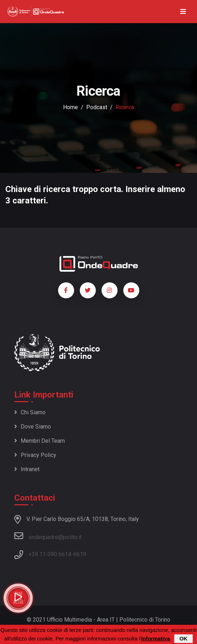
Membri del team (40, 441)
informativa (155, 638)
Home (71, 107)
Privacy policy (35, 455)
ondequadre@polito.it (48, 536)
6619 (80, 554)
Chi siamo (30, 412)
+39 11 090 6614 (50, 554)
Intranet (27, 469)
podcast (97, 107)
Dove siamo (33, 427)
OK (184, 638)
